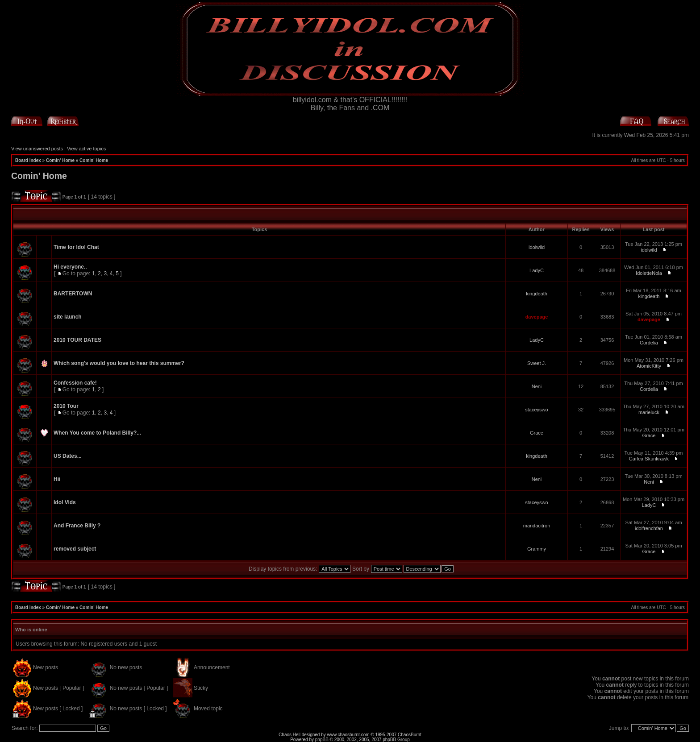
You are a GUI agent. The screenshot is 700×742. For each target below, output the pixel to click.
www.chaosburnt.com (348, 735)
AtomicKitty (649, 366)
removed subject (75, 549)
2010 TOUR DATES (77, 340)
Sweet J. (537, 363)
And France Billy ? (77, 526)
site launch (68, 317)
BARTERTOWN (73, 294)
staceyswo (536, 410)
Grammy (537, 549)
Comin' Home (60, 160)
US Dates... (68, 456)
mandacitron (537, 526)
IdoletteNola (649, 273)
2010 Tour (66, 406)
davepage (537, 317)
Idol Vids (65, 502)
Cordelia (649, 343)
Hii (57, 479)
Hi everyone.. (70, 267)
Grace (537, 433)
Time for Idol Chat (76, 247)
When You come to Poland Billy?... (97, 433)
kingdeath (537, 294)
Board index (28, 160)
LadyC (537, 270)
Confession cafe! (75, 383)
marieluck (649, 412)
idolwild (537, 247)
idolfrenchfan (649, 528)
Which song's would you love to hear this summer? (119, 363)
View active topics (86, 149)
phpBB (322, 740)
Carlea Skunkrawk (649, 459)
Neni (537, 386)
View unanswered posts (37, 149)
